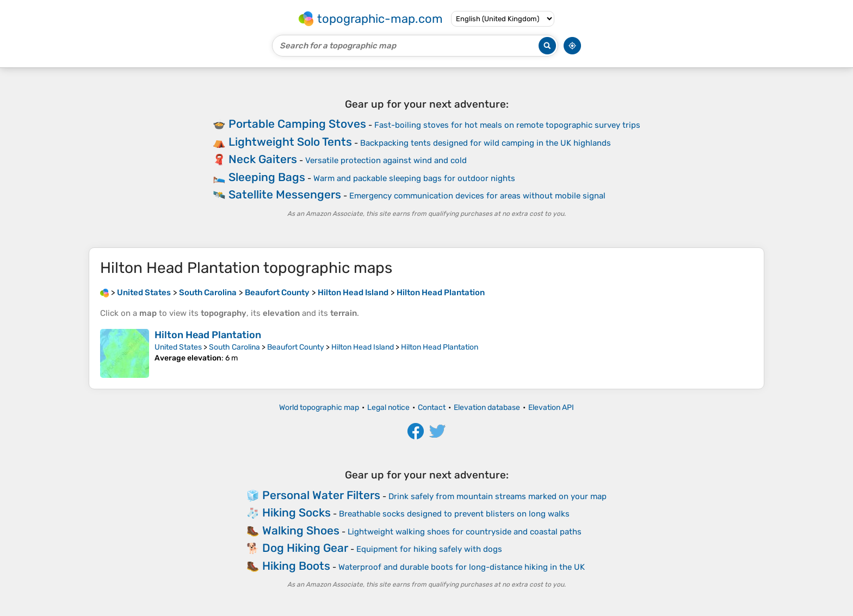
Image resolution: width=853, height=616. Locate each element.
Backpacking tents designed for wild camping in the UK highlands (486, 143)
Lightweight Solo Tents (290, 142)
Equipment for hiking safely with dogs (429, 549)
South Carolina (234, 347)
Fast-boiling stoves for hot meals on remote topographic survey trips (507, 125)
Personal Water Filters (321, 495)
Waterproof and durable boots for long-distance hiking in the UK (462, 567)
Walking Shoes (301, 530)
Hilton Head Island (363, 347)
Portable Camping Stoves (297, 124)
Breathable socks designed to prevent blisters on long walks (454, 514)
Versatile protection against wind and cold (386, 160)
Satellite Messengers (285, 194)
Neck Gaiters (263, 159)
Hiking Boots (296, 566)
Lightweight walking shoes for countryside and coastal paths (465, 532)
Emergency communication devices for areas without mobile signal (477, 196)
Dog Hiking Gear (305, 548)
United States (178, 347)
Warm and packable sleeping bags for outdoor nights (414, 178)
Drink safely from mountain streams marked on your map (497, 496)
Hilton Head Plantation (208, 335)
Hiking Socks (296, 512)
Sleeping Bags (267, 177)
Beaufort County (296, 347)
